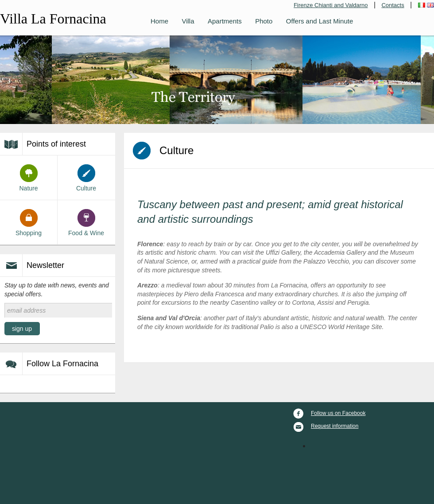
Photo (264, 21)
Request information (325, 426)
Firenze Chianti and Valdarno (331, 5)
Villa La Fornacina (53, 19)
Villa (188, 21)
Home (159, 21)
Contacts (393, 5)
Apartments (225, 21)
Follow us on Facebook (329, 413)
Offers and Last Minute (320, 21)
